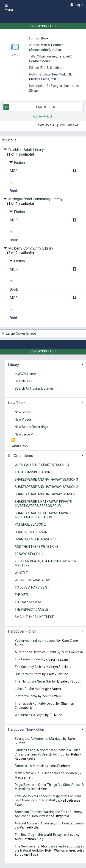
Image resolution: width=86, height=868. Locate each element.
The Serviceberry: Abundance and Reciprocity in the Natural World (49, 848)
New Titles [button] (17, 403)
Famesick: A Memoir (29, 766)
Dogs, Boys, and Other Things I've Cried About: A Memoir (49, 787)
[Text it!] (74, 171)
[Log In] (71, 5)
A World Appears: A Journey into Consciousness (49, 823)
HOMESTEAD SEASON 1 (32, 532)
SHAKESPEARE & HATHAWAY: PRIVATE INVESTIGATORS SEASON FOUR (43, 504)
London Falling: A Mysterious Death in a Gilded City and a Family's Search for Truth (48, 752)
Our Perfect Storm (28, 674)
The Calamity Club (28, 667)
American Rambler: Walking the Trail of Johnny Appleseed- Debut (49, 814)
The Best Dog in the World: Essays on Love (45, 835)
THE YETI (21, 595)
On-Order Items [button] (21, 456)
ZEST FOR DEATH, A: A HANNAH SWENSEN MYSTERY (46, 563)
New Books (23, 412)
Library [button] (14, 365)
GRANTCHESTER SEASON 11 (36, 539)
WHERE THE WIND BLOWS (33, 580)
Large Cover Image (21, 333)
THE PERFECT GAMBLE (31, 610)
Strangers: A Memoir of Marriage (39, 739)
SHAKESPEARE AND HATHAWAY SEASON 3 (46, 480)
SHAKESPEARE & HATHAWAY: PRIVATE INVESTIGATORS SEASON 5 (43, 515)
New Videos (23, 420)
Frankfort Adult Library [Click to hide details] (24, 150)
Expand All (46, 125)
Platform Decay (26, 696)
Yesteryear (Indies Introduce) (36, 641)
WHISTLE (21, 573)
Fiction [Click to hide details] (17, 163)
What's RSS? (21, 446)
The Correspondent (29, 659)
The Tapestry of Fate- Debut (35, 704)
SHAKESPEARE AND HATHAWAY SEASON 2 (46, 487)
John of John (25, 689)
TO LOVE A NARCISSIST (32, 587)
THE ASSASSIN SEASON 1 (34, 472)
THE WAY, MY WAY (28, 602)
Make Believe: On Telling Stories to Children (46, 773)
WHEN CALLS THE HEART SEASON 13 (42, 465)
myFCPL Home (25, 374)
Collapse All (70, 125)
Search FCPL (24, 381)
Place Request (30, 107)
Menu (9, 8)
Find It (11, 140)
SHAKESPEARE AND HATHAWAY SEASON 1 (46, 494)
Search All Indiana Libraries (34, 388)
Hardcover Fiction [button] (22, 631)
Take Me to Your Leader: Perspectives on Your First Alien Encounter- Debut (48, 798)
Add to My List (42, 116)
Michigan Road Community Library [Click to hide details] (33, 199)
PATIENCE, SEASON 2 (30, 525)
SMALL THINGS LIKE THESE (34, 617)
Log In (79, 5)
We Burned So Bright (30, 715)
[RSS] (13, 440)
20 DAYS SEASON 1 (29, 554)
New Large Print (26, 434)
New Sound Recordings (31, 427)
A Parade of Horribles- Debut (36, 652)
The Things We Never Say (33, 681)
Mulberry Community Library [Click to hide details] (28, 248)
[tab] (45, 364)
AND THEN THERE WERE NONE (37, 547)
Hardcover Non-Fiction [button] (26, 729)
